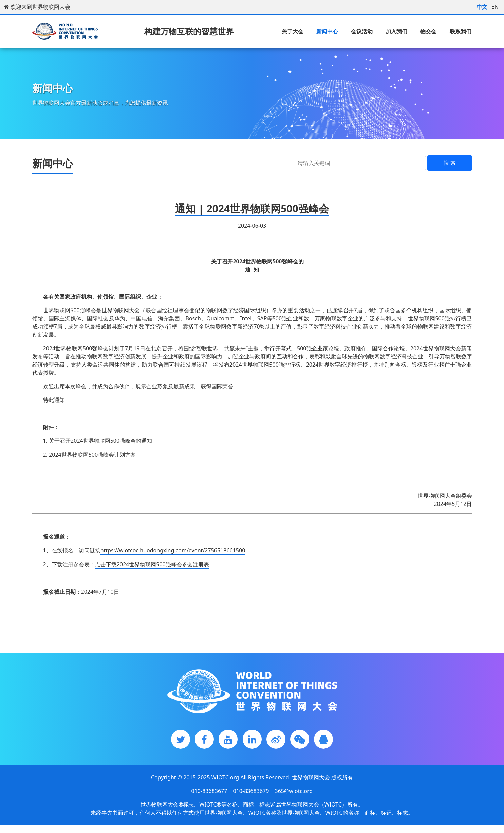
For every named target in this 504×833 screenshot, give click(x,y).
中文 (482, 7)
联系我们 (461, 31)
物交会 (428, 31)
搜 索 (450, 163)
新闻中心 (327, 31)
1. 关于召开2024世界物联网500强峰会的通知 (98, 441)
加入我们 (396, 31)
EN (495, 7)
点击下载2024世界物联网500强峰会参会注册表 (152, 564)
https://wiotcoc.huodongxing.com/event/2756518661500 (173, 550)
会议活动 (362, 31)
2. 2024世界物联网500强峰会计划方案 (90, 455)
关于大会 (293, 31)
